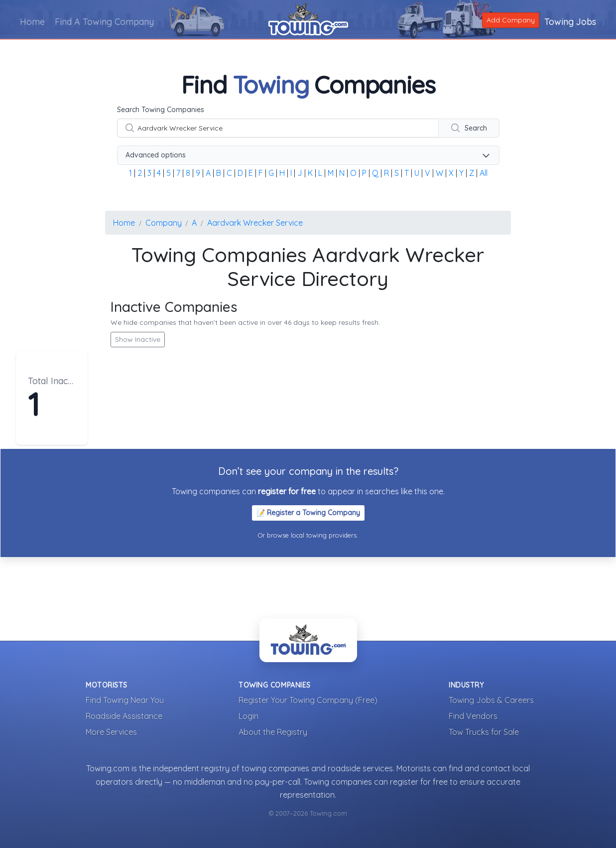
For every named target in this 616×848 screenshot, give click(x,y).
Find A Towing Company (104, 22)
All (484, 173)
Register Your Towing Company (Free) (308, 700)
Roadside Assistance (124, 716)
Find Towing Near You (125, 700)
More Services (111, 732)
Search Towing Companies (161, 110)
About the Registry (273, 732)
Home (32, 22)
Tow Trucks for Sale (484, 732)
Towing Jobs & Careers (491, 700)
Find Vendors (473, 716)
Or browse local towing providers (307, 535)
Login (248, 716)
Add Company (511, 20)
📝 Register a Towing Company (308, 513)
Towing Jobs (570, 22)
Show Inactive (138, 339)
